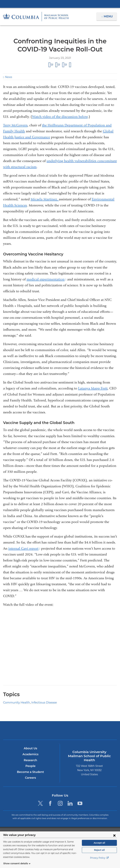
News (8, 77)
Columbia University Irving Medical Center (60, 4)
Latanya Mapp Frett (93, 388)
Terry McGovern (15, 125)
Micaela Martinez (44, 199)
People (30, 766)
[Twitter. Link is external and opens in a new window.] (40, 803)
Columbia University (66, 833)
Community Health (15, 703)
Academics (30, 754)
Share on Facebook (52, 65)
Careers (30, 778)
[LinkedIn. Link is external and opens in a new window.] (70, 803)
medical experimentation (46, 279)
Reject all (99, 854)
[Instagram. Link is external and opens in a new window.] (60, 803)
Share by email (70, 65)
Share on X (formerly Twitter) (59, 65)
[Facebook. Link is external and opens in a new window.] (50, 803)
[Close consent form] (114, 839)
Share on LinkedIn (66, 65)
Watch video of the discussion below (60, 117)
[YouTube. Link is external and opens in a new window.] (80, 803)
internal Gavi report (24, 548)
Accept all (99, 847)
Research (30, 760)
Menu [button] (109, 16)
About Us (30, 749)
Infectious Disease (39, 703)
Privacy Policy (99, 862)
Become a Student (30, 772)
